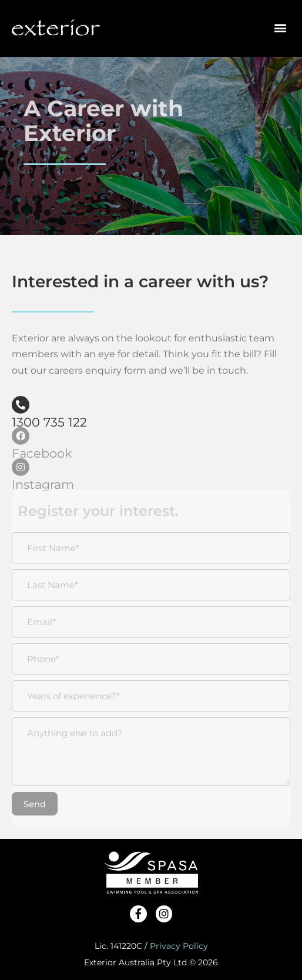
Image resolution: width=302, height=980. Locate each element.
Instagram (43, 484)
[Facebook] (21, 436)
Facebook (42, 453)
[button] (281, 24)
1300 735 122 (49, 422)
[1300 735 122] (21, 405)
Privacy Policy (179, 946)
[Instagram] (21, 467)
